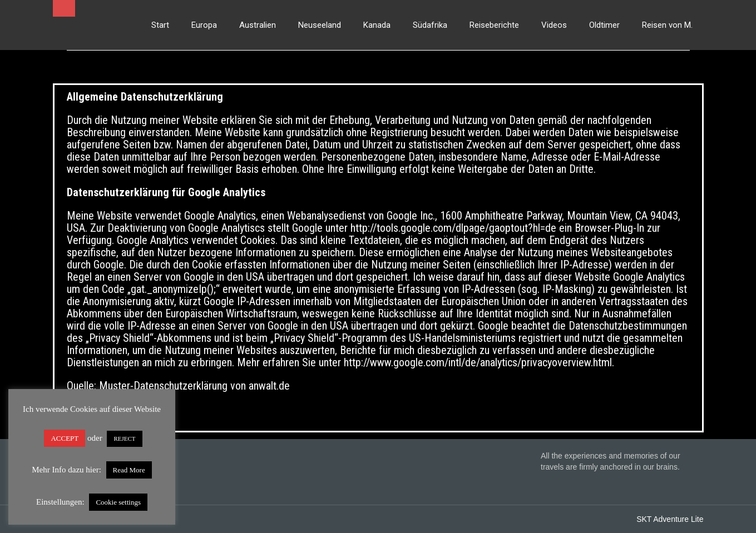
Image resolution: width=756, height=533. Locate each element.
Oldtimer (604, 25)
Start (160, 25)
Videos (554, 25)
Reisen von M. (667, 25)
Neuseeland (320, 25)
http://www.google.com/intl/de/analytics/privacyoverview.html (476, 362)
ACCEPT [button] (65, 438)
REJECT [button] (124, 439)
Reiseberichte (494, 25)
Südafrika (430, 25)
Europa (204, 25)
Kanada (377, 25)
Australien (258, 25)
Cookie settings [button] (118, 502)
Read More (129, 470)
